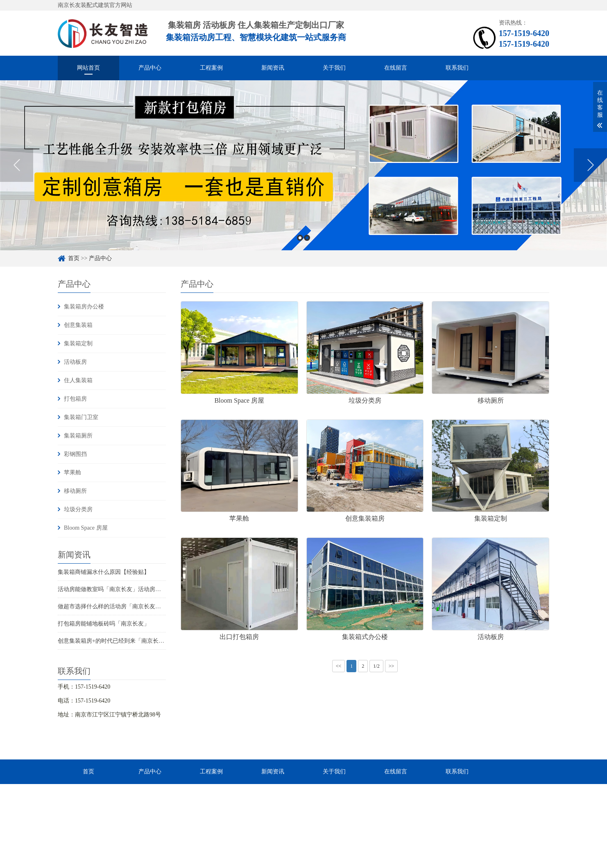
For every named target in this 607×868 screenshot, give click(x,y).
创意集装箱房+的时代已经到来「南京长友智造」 (120, 641)
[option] (303, 165)
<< (339, 666)
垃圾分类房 (78, 509)
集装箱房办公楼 (84, 307)
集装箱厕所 (78, 436)
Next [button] (590, 165)
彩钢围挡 (75, 454)
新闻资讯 (273, 68)
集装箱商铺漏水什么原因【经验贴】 (104, 572)
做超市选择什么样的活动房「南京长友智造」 (115, 606)
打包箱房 (75, 399)
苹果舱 (72, 473)
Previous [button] (17, 165)
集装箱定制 (78, 343)
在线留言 (396, 68)
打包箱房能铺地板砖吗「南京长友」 (104, 624)
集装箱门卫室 (81, 417)
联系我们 (457, 68)
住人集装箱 (78, 380)
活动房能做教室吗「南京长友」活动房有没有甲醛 (121, 589)
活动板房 (75, 362)
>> (392, 666)
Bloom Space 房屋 (86, 528)
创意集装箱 (78, 325)
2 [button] (307, 238)
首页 (74, 258)
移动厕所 (75, 491)
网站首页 (88, 68)
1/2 (376, 666)
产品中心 (150, 68)
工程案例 (211, 68)
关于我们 (334, 68)
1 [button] (300, 238)
